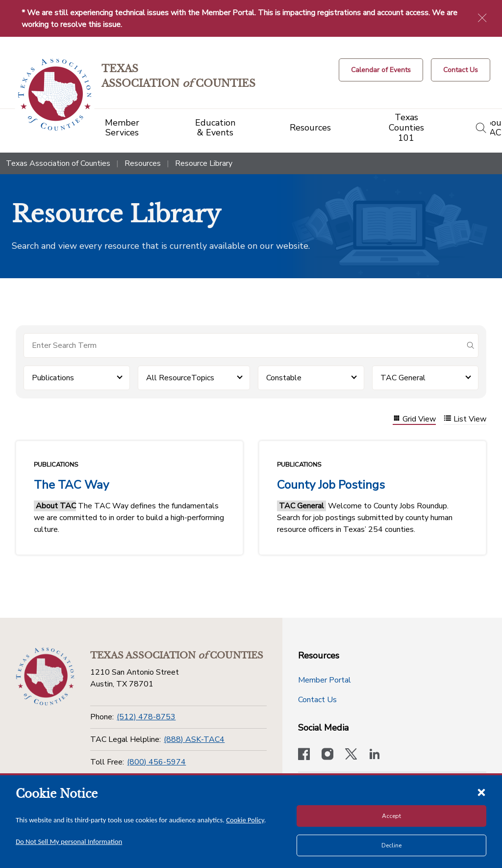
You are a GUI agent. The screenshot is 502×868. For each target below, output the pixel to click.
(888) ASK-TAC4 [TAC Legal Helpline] (194, 739)
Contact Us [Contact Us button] (317, 700)
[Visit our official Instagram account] (327, 755)
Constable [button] (284, 378)
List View (465, 419)
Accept (391, 816)
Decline (391, 845)
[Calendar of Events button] (381, 70)
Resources (143, 163)
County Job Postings (331, 485)
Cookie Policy (245, 820)
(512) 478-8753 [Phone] (146, 717)
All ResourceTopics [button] (180, 378)
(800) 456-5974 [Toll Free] (156, 762)
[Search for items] (243, 345)
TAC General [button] (403, 378)
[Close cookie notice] (481, 792)
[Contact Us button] (461, 70)
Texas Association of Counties (58, 163)
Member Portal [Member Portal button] (325, 680)
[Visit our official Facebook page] (304, 755)
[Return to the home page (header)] (55, 95)
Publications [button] (53, 378)
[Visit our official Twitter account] (351, 755)
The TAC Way (71, 485)
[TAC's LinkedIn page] (375, 755)
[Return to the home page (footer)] (45, 677)
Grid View (414, 419)
